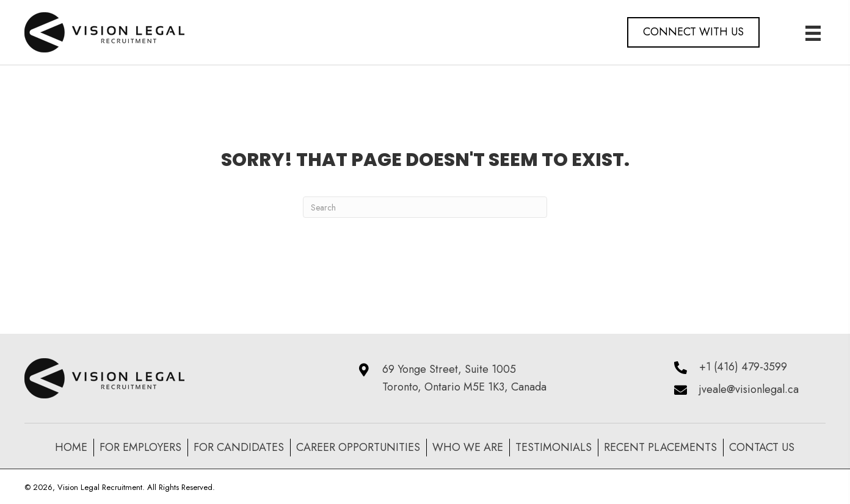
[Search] (425, 207)
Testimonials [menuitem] (554, 447)
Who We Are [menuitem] (468, 447)
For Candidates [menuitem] (239, 447)
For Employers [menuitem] (140, 447)
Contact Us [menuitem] (762, 447)
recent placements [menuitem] (660, 447)
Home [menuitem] (71, 447)
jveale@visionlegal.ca (749, 389)
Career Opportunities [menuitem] (358, 447)
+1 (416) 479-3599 (743, 367)
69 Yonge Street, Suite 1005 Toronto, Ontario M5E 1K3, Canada (464, 378)
